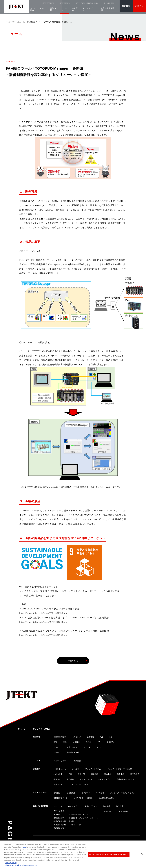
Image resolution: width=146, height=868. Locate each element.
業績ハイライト (91, 806)
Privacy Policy (11, 863)
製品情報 (53, 11)
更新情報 (77, 761)
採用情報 (126, 6)
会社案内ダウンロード (125, 779)
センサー (57, 747)
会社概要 (75, 769)
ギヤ (99, 742)
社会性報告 (71, 793)
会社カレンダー (104, 779)
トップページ (20, 729)
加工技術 (87, 747)
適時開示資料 (59, 818)
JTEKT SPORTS (51, 4)
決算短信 (57, 814)
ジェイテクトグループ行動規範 (120, 769)
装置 (55, 742)
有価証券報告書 (60, 821)
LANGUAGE (108, 5)
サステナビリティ (90, 11)
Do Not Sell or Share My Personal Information (109, 854)
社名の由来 (58, 774)
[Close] (142, 854)
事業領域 (95, 774)
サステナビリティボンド (78, 814)
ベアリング (76, 737)
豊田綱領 (70, 779)
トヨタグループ (86, 779)
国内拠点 (108, 774)
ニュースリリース (61, 761)
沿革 (70, 774)
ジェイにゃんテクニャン (78, 784)
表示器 (88, 742)
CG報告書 (100, 793)
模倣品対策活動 (73, 752)
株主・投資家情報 (108, 11)
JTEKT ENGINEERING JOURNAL (71, 4)
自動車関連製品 (60, 737)
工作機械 (90, 737)
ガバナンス (86, 793)
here (24, 847)
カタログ (57, 752)
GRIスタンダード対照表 (83, 798)
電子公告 (108, 811)
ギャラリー (58, 784)
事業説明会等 (59, 828)
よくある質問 (122, 811)
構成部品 (110, 742)
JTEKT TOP (10, 22)
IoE (110, 737)
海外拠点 (121, 774)
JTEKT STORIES (34, 4)
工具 (65, 742)
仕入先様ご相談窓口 (106, 798)
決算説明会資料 (60, 825)
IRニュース (58, 806)
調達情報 (57, 779)
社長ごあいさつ (60, 769)
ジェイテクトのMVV (37, 11)
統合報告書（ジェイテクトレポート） (84, 818)
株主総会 (120, 806)
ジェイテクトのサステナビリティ (123, 793)
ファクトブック (75, 825)
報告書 (71, 821)
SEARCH (94, 5)
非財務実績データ (61, 798)
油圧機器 (76, 742)
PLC (102, 737)
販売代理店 (135, 774)
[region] (73, 854)
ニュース (64, 11)
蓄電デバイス (72, 747)
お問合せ (139, 6)
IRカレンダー (74, 806)
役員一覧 (82, 774)
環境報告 (57, 793)
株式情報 (107, 806)
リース (99, 747)
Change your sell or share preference (21, 865)
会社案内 (75, 11)
